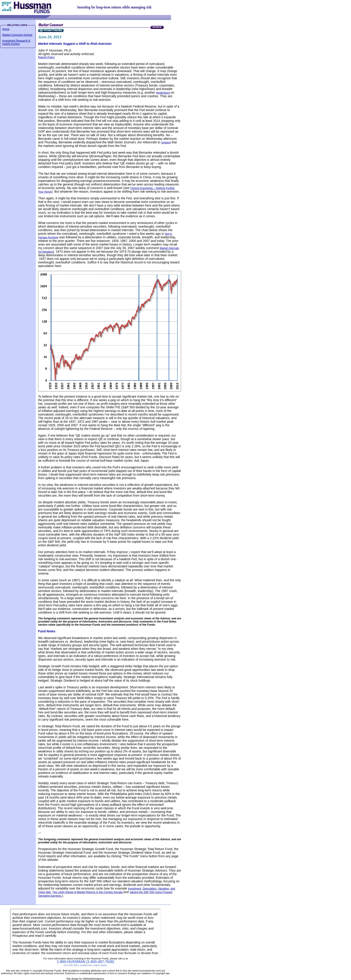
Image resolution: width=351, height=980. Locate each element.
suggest (166, 142)
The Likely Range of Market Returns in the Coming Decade (88, 892)
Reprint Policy (46, 57)
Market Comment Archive (17, 35)
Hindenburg (163, 93)
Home (6, 29)
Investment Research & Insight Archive (16, 42)
